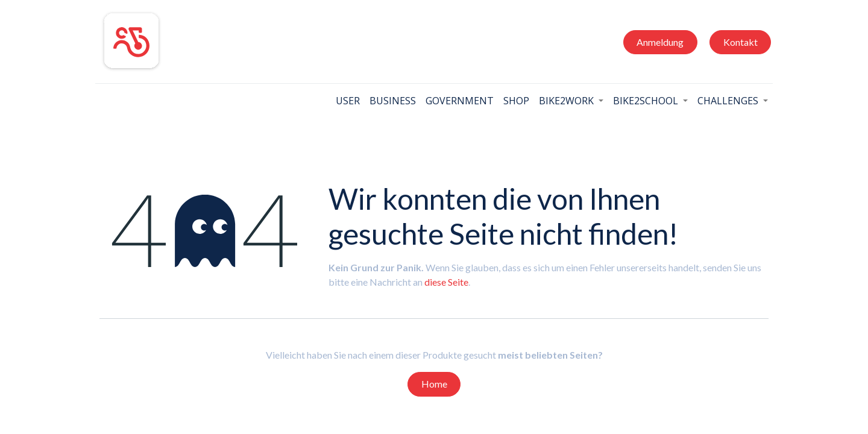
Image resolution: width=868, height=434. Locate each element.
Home (434, 384)
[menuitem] (344, 101)
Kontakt (736, 42)
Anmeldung (656, 42)
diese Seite (446, 282)
